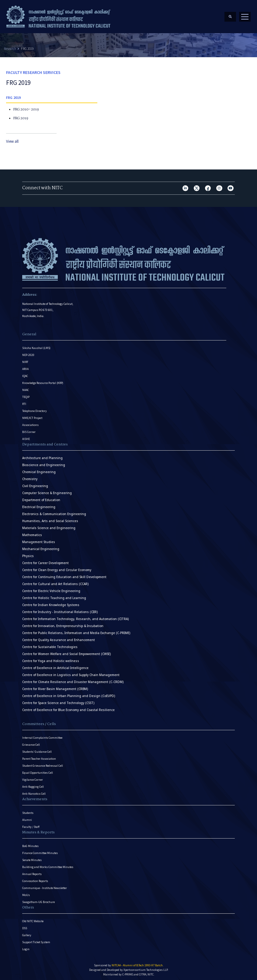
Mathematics (32, 533)
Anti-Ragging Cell (33, 784)
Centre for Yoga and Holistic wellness (51, 659)
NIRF (25, 359)
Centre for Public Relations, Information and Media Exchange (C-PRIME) (76, 631)
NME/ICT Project (32, 415)
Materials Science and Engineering (49, 526)
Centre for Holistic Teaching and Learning (54, 596)
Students (28, 810)
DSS (25, 926)
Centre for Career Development (45, 561)
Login (26, 947)
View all (12, 139)
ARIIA (25, 366)
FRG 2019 (27, 46)
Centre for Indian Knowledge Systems (51, 603)
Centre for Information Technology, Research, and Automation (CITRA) (75, 617)
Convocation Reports (35, 879)
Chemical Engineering (39, 470)
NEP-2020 (28, 352)
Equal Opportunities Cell (38, 770)
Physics (28, 554)
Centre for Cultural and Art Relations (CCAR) (55, 582)
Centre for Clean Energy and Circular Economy (57, 568)
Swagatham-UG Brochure (38, 900)
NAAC (26, 387)
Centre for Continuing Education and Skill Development (64, 575)
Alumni (27, 817)
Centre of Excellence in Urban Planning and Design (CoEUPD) (69, 694)
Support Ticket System (36, 940)
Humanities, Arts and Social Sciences (50, 519)
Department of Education (41, 498)
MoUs (26, 893)
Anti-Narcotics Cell (34, 791)
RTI (24, 401)
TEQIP (26, 394)
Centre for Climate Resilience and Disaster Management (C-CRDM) (73, 680)
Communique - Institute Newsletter (45, 886)
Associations (30, 422)
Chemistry (30, 477)
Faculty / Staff (31, 824)
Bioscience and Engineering (44, 463)
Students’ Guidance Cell (37, 749)
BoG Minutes (30, 844)
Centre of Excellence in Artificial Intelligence (55, 666)
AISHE (26, 436)
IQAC (25, 373)
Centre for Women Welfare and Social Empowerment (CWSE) (66, 652)
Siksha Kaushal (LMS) (36, 345)
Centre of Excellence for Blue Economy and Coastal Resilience (68, 708)
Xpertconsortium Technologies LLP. (146, 967)
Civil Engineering (35, 484)
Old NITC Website (33, 919)
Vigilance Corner (33, 777)
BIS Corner (29, 429)
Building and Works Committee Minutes (48, 865)
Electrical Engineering (39, 505)
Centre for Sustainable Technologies (50, 645)
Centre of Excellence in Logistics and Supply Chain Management (71, 673)
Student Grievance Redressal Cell (43, 763)
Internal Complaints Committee (42, 735)
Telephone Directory (35, 408)
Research (10, 46)
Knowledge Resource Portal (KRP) (43, 380)
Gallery (27, 933)
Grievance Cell (31, 742)
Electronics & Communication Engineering (54, 512)
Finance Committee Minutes (40, 851)
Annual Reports (32, 872)
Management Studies (39, 540)
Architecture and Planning (42, 456)
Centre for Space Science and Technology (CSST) (58, 701)
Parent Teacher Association (39, 756)
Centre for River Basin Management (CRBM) (55, 687)
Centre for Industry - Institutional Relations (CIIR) (60, 610)
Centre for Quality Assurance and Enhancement (59, 638)
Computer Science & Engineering (47, 491)
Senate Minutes (32, 858)
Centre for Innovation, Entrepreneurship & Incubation (63, 624)
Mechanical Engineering (41, 547)
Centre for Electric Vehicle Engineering (51, 589)
